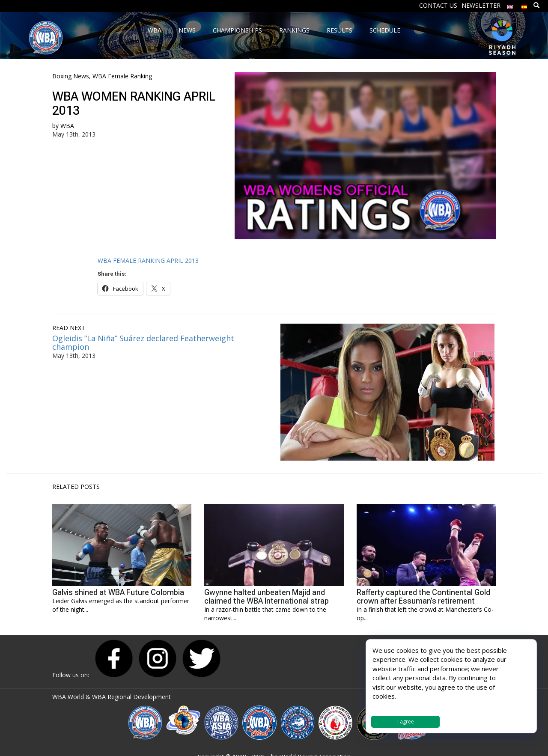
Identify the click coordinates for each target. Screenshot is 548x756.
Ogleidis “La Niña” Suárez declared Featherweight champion (143, 342)
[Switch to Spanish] (524, 5)
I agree (406, 722)
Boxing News (71, 76)
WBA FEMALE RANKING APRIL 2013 (148, 260)
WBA (67, 126)
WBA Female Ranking (122, 76)
